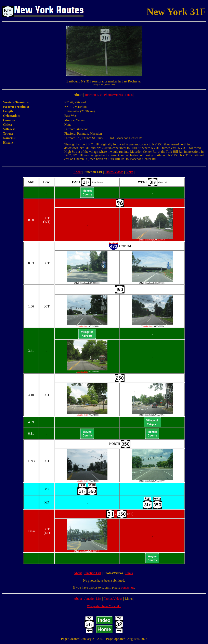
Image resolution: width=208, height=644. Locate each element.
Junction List (93, 95)
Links (129, 95)
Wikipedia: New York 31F (104, 606)
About (77, 172)
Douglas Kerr (82, 326)
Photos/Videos (113, 95)
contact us (128, 587)
